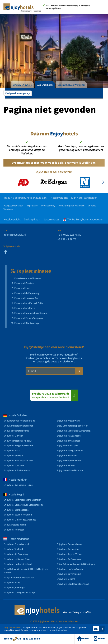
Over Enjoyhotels (45, 85)
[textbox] (18, 93)
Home (83, 639)
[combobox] (18, 93)
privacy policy (60, 630)
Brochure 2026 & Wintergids (72, 85)
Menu (99, 639)
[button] (103, 182)
